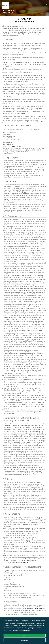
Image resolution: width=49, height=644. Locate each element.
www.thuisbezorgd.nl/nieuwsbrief (32, 609)
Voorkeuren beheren (9, 629)
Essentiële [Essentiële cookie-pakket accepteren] (24, 640)
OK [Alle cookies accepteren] (24, 636)
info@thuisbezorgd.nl (14, 146)
